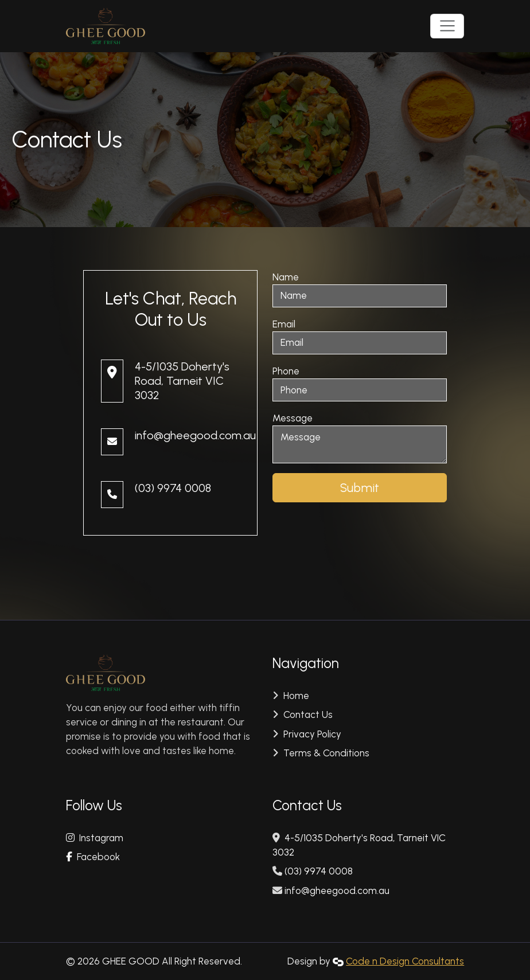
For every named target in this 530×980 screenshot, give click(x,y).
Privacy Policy (311, 734)
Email (284, 324)
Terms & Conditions (325, 753)
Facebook (93, 857)
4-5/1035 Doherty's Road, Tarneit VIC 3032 (182, 381)
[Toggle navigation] (447, 26)
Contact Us (307, 714)
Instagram (95, 838)
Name (286, 277)
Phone (286, 371)
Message (293, 418)
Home (295, 696)
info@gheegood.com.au (195, 435)
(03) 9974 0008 (173, 488)
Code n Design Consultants (405, 961)
